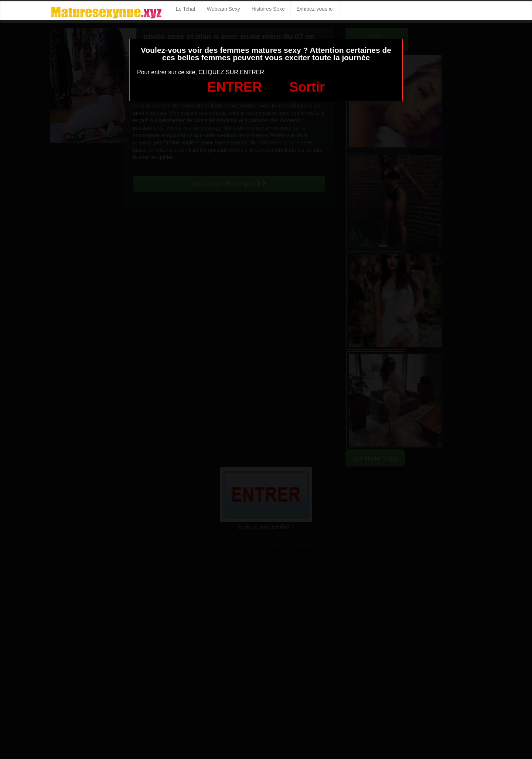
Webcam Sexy (224, 9)
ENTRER (235, 87)
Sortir (307, 87)
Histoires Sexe (268, 9)
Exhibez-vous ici (315, 9)
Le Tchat (186, 9)
